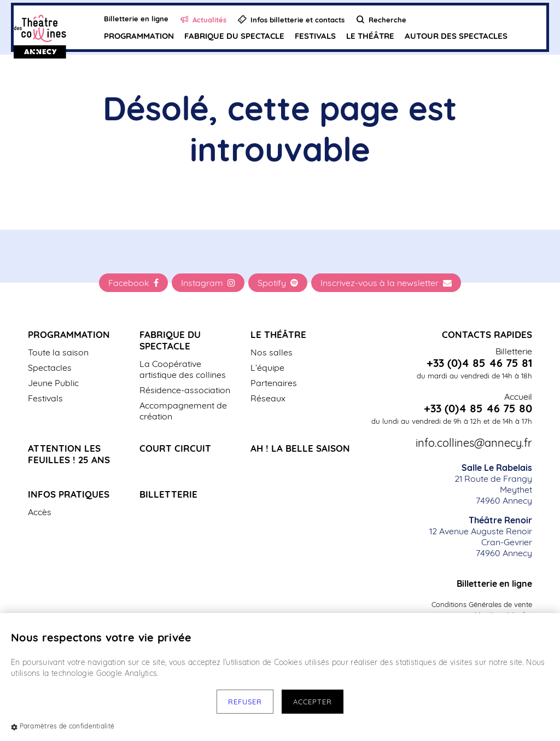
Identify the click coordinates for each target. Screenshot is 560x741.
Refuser (245, 702)
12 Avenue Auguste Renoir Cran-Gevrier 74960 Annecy (481, 536)
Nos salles (272, 352)
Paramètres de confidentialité (63, 726)
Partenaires (274, 383)
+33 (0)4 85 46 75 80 (478, 409)
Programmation (139, 36)
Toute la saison (58, 352)
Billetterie (168, 494)
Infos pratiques (69, 494)
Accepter (313, 702)
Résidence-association (185, 390)
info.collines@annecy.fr (474, 443)
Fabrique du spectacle (234, 36)
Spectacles (50, 367)
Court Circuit (175, 448)
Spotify (278, 283)
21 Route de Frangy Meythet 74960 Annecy (493, 484)
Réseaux (268, 398)
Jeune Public (53, 383)
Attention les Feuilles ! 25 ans (69, 454)
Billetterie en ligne (494, 584)
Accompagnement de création (183, 411)
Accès (40, 512)
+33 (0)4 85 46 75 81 (479, 363)
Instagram (208, 283)
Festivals (315, 36)
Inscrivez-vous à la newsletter (386, 283)
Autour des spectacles (456, 36)
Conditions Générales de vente (482, 604)
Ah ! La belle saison (300, 448)
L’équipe (267, 367)
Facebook (133, 283)
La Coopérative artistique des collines (183, 369)
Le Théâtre (370, 36)
